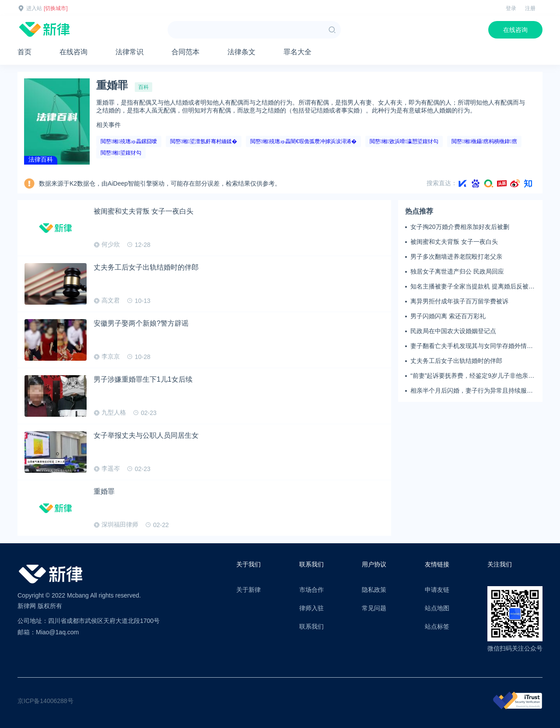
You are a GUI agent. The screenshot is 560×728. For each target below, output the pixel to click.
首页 (24, 52)
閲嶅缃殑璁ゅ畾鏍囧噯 (129, 141)
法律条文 (241, 52)
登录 (511, 8)
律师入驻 (311, 608)
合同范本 (185, 52)
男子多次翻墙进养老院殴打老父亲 (456, 257)
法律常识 (129, 52)
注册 (530, 8)
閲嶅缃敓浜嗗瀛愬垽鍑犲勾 (404, 141)
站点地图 (437, 608)
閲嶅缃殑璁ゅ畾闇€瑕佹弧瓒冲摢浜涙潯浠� (303, 141)
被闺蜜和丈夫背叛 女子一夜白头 (454, 242)
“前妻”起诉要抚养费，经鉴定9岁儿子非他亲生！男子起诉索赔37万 (469, 376)
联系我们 (311, 626)
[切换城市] (56, 8)
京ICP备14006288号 (45, 701)
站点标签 (437, 626)
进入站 (34, 8)
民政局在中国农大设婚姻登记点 (453, 331)
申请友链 (437, 590)
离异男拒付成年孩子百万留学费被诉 (459, 301)
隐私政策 (374, 590)
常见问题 (374, 608)
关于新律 (248, 590)
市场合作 (311, 590)
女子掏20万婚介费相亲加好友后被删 (460, 227)
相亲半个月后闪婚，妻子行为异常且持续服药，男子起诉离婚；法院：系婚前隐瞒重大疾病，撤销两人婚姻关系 (472, 391)
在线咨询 (515, 30)
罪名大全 (297, 52)
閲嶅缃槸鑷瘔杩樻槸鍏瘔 (484, 141)
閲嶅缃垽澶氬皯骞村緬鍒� (204, 141)
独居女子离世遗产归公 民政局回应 (457, 271)
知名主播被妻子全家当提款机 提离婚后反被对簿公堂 (472, 287)
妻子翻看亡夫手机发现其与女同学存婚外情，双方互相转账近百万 (472, 346)
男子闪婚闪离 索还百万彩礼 (448, 316)
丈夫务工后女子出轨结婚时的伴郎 (456, 361)
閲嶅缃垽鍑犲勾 (121, 153)
